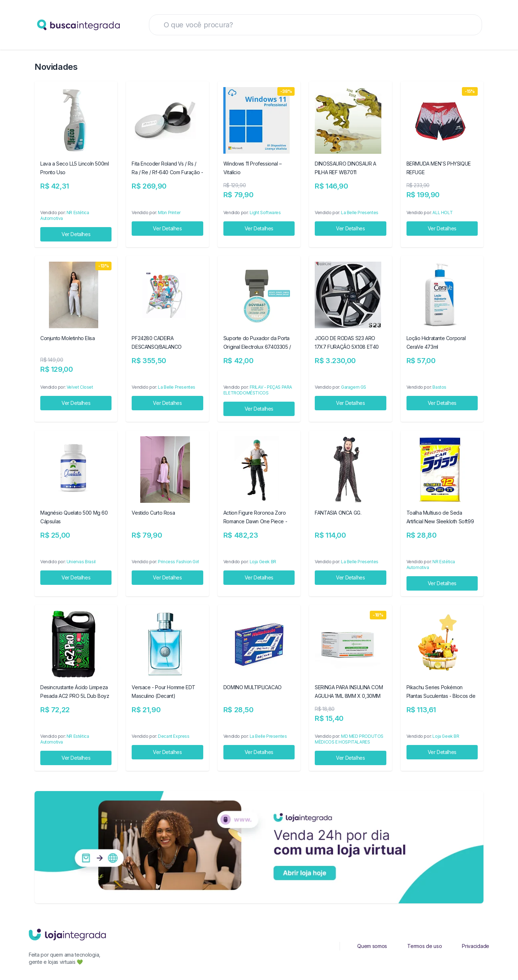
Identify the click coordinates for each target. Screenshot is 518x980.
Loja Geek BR (263, 562)
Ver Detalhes (76, 234)
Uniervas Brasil (81, 562)
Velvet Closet (80, 387)
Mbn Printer (169, 213)
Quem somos (372, 946)
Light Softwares (265, 213)
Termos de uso (424, 946)
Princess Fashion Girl (178, 562)
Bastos (439, 387)
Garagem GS (354, 387)
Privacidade (476, 946)
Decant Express (174, 736)
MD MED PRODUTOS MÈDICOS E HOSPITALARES (349, 739)
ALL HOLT (442, 213)
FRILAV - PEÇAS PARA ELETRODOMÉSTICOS (258, 390)
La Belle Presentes (360, 213)
